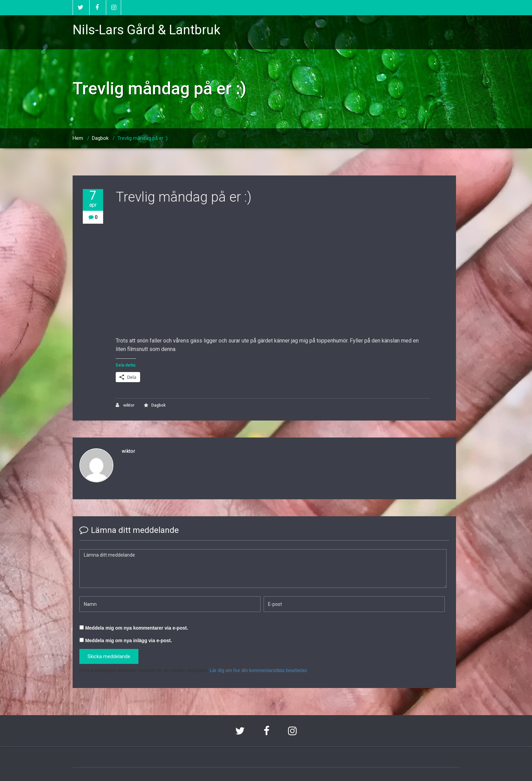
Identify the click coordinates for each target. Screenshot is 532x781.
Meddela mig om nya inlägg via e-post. (129, 640)
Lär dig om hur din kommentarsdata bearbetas (258, 670)
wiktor (125, 405)
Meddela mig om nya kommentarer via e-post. (137, 628)
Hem (78, 138)
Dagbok (100, 138)
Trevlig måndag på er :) (142, 138)
